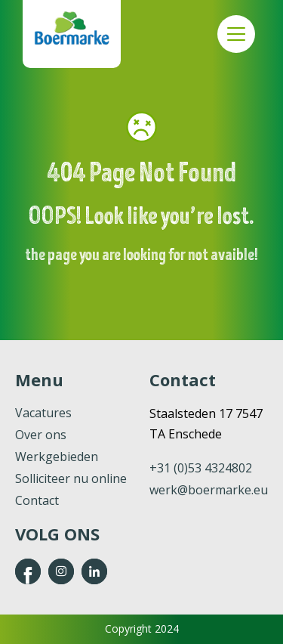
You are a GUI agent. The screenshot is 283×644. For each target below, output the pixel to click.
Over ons (41, 435)
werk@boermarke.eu (209, 490)
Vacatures (43, 413)
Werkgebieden (57, 457)
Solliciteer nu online (71, 478)
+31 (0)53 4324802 (201, 468)
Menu (236, 34)
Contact (37, 500)
